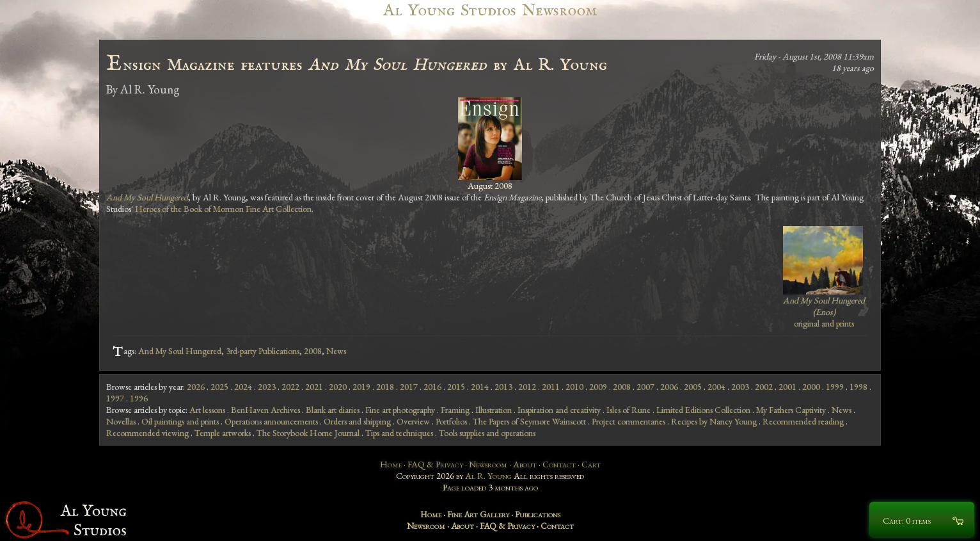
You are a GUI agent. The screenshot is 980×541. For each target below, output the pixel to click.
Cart (591, 464)
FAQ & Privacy (435, 464)
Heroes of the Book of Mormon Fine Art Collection (223, 209)
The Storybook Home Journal (308, 433)
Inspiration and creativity (559, 410)
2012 (527, 387)
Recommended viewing (147, 433)
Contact (559, 464)
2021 (314, 387)
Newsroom (488, 464)
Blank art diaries (333, 410)
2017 (409, 387)
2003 (740, 387)
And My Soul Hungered (180, 351)
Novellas (121, 421)
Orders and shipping (357, 421)
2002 (764, 387)
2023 (267, 387)
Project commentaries (628, 421)
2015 (456, 387)
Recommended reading (803, 421)
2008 (313, 351)
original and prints (824, 312)
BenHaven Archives (265, 410)
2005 (693, 387)
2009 (598, 387)
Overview (413, 421)
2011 (551, 387)
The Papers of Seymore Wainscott (529, 421)
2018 (385, 387)
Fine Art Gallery (478, 514)
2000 (811, 387)
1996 (139, 398)
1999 (835, 387)
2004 (716, 387)
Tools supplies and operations (487, 433)
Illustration (494, 410)
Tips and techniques (399, 433)
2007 (645, 387)
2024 (243, 387)
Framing (455, 410)
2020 (338, 387)
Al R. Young (488, 476)
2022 (290, 387)
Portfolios (451, 421)
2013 (503, 387)
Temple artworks (223, 433)
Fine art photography (400, 410)
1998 (858, 387)
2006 (669, 387)
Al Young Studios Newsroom (490, 11)
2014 (480, 387)
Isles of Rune (628, 410)
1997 (115, 398)
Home (391, 464)
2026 (196, 387)
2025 (219, 387)
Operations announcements (271, 421)
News (336, 351)
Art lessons (207, 410)
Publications (538, 514)
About (525, 464)
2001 (787, 387)
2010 (574, 387)
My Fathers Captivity (791, 410)
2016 (432, 387)
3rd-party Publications (263, 351)
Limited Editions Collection (703, 410)
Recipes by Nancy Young (714, 421)
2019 (361, 387)
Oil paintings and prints (180, 421)
